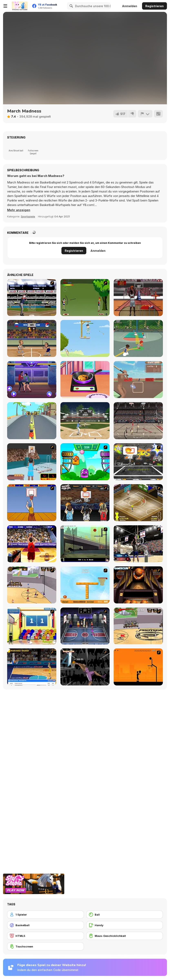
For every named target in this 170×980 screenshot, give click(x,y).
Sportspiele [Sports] (28, 216)
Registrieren (154, 6)
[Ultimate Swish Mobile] (138, 298)
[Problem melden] (145, 114)
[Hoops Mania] (85, 503)
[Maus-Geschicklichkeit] (125, 936)
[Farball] (138, 667)
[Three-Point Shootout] (32, 544)
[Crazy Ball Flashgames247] (85, 462)
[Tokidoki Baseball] (138, 380)
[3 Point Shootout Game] (138, 544)
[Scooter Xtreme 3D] (32, 421)
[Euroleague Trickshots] (32, 667)
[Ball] (125, 915)
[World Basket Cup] (85, 626)
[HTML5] (46, 936)
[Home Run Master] (85, 421)
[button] (19, 210)
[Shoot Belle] (85, 298)
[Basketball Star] (138, 338)
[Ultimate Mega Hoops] (138, 462)
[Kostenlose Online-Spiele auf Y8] (20, 6)
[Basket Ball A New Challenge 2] (85, 585)
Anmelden (130, 6)
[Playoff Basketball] (138, 421)
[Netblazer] (32, 462)
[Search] (71, 6)
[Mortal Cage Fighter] (32, 380)
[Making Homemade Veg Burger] (85, 380)
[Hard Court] (138, 503)
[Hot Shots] (32, 503)
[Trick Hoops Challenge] (85, 544)
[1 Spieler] (46, 915)
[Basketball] (46, 925)
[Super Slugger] (32, 298)
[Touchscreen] (46, 946)
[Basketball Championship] (138, 585)
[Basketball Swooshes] (32, 338)
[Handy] (125, 925)
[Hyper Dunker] (85, 667)
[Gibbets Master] (85, 338)
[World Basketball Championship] (32, 626)
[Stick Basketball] (32, 585)
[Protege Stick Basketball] (138, 626)
